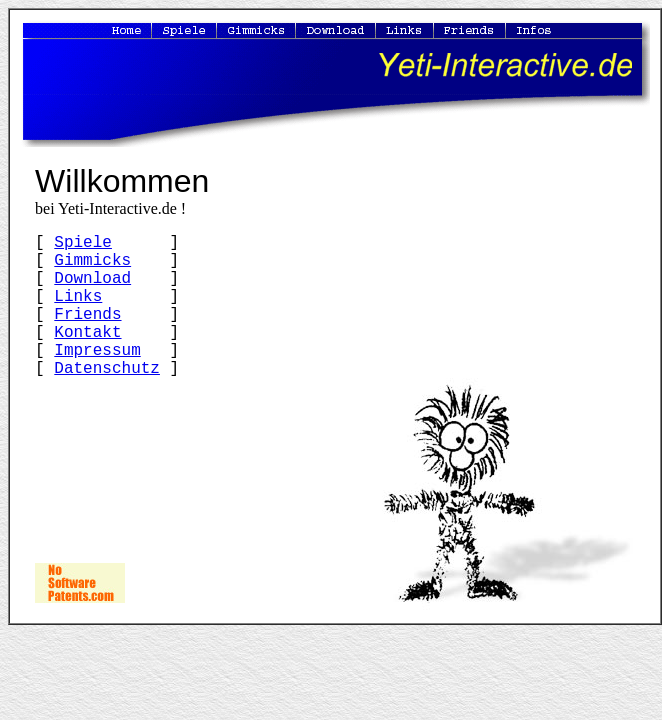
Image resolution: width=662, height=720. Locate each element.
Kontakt (87, 333)
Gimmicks (92, 261)
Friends (87, 315)
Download (92, 279)
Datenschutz (107, 369)
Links (78, 297)
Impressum (97, 351)
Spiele (83, 243)
